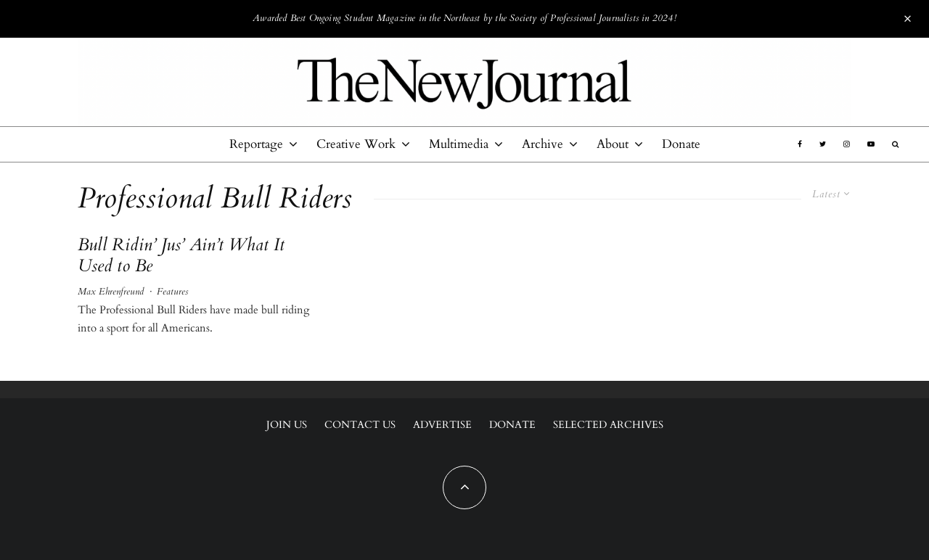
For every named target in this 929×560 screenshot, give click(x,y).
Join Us (287, 425)
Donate (681, 144)
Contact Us (360, 425)
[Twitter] (823, 144)
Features (172, 292)
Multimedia (459, 144)
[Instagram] (847, 144)
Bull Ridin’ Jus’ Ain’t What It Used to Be (181, 256)
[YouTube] (871, 144)
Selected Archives (608, 425)
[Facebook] (800, 144)
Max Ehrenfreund (111, 292)
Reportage (256, 144)
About (613, 144)
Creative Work (356, 144)
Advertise (442, 425)
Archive (543, 144)
